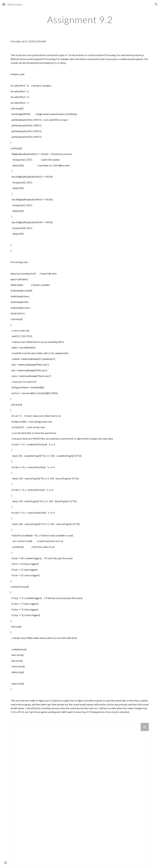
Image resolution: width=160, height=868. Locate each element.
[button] (4, 4)
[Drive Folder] (80, 794)
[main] (80, 20)
